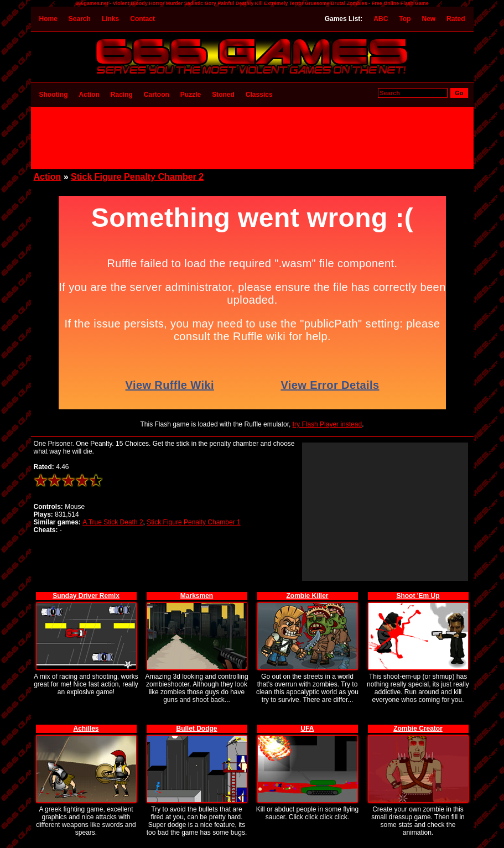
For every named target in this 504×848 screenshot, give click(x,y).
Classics (259, 95)
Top (405, 19)
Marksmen (197, 596)
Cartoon (157, 95)
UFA (308, 729)
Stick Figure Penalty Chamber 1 (193, 522)
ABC (381, 19)
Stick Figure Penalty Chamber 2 (137, 177)
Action (89, 95)
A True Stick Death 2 (113, 522)
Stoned (223, 95)
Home (48, 19)
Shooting (54, 95)
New (428, 19)
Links (110, 19)
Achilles (86, 729)
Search (80, 19)
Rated (456, 19)
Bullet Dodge (197, 729)
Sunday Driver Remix (86, 596)
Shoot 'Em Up (418, 596)
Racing (122, 95)
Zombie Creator (418, 729)
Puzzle (191, 95)
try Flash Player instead (327, 424)
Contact (142, 19)
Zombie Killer (307, 596)
